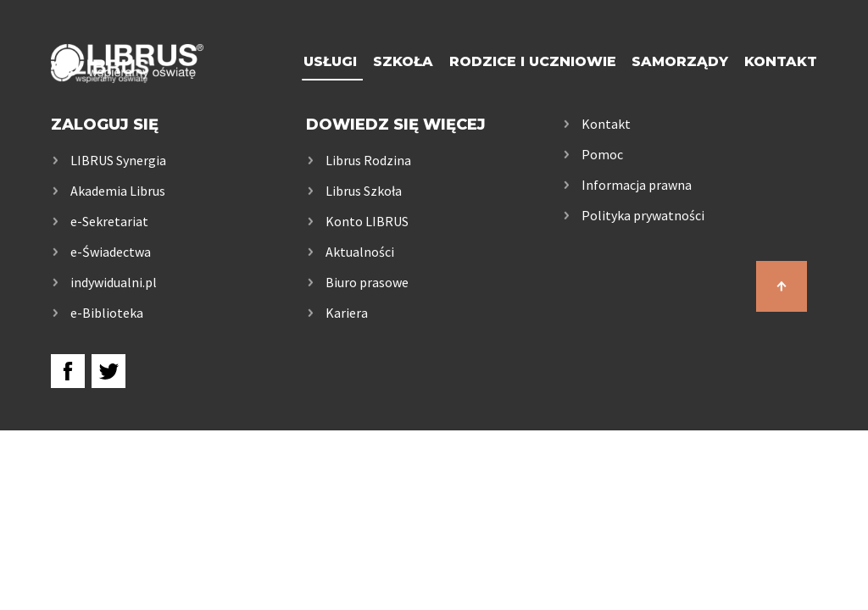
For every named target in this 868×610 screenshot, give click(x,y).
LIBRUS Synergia (118, 160)
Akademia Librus (118, 191)
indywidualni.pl (114, 282)
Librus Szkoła (364, 191)
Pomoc (602, 154)
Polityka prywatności (643, 215)
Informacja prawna (637, 185)
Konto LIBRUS (367, 221)
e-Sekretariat (109, 221)
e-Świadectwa (111, 252)
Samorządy (680, 61)
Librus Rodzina (368, 160)
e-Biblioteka (107, 313)
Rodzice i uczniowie (533, 61)
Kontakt (781, 61)
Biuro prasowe (367, 282)
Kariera (347, 313)
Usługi (330, 61)
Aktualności (360, 252)
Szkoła (403, 61)
